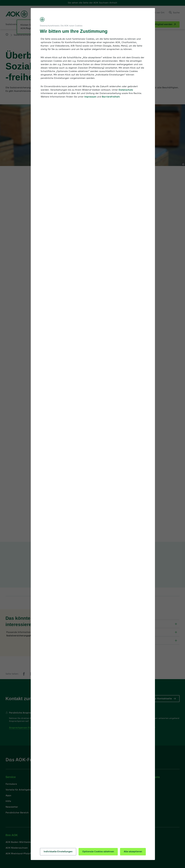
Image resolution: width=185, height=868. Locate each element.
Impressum (90, 97)
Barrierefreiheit (111, 97)
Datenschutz (126, 90)
